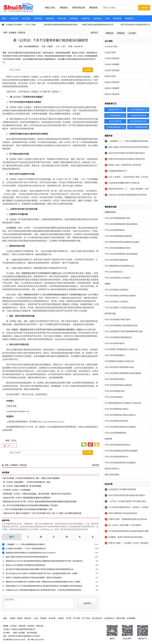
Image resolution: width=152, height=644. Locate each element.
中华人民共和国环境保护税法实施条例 (120, 427)
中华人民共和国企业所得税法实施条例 (120, 296)
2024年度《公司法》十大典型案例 (17, 490)
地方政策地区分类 (138, 121)
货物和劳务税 (110, 212)
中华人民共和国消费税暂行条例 (117, 248)
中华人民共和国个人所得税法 (117, 302)
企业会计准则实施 (112, 70)
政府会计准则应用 (112, 82)
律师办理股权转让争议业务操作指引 (123, 513)
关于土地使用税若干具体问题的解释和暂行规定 (124, 331)
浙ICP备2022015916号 (36, 640)
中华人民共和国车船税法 (115, 379)
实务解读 (38, 18)
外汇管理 (77, 618)
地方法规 (26, 18)
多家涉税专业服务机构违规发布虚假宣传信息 (61, 25)
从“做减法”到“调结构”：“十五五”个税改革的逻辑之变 (26, 549)
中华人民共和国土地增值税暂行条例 (119, 367)
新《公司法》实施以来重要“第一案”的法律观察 (22, 486)
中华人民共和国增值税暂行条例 (117, 218)
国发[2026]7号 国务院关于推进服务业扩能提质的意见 (26, 565)
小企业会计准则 (111, 46)
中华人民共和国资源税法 (115, 355)
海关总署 (52, 618)
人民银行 (61, 618)
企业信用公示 (109, 618)
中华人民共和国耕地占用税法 (117, 409)
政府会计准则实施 (112, 94)
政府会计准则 (110, 76)
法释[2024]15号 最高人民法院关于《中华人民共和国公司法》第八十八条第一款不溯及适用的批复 (42, 513)
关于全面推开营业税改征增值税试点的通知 (122, 242)
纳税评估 (86, 18)
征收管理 (108, 439)
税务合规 (62, 18)
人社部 (36, 618)
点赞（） (11, 445)
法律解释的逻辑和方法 (118, 171)
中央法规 (14, 18)
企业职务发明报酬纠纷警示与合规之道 (124, 183)
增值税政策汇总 (115, 110)
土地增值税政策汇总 (115, 127)
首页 (4, 18)
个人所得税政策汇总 (115, 115)
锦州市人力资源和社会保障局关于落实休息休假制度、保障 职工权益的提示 (34, 578)
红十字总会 (86, 618)
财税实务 (110, 33)
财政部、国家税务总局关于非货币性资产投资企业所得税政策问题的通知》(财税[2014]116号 (52, 330)
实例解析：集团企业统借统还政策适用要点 (126, 537)
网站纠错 (40, 626)
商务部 (20, 618)
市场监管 (43, 618)
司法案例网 (131, 618)
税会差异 (98, 18)
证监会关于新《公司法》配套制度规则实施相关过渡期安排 (27, 498)
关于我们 (14, 626)
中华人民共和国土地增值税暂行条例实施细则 (123, 373)
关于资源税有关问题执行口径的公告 (119, 361)
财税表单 (117, 18)
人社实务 (132, 33)
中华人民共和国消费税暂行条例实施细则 (121, 254)
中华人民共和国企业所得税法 (117, 290)
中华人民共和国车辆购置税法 (117, 260)
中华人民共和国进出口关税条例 (117, 278)
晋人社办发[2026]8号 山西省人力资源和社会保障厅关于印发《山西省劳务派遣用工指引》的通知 (42, 573)
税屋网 (6, 626)
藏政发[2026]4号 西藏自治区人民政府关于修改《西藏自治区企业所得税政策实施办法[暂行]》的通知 (43, 582)
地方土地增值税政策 (138, 127)
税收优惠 (50, 18)
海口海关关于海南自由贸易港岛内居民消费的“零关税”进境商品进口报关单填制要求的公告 (40, 569)
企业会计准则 (110, 52)
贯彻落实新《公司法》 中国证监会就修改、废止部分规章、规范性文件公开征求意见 (37, 494)
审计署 (69, 618)
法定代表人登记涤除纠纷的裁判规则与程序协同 (128, 195)
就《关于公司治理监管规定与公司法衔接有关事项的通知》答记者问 (31, 505)
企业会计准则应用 (112, 58)
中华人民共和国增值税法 (115, 230)
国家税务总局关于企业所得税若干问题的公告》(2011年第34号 (48, 273)
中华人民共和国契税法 (114, 397)
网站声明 (22, 626)
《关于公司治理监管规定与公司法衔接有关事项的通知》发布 (28, 509)
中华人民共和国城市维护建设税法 (118, 337)
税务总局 (28, 618)
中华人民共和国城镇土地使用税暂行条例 (121, 326)
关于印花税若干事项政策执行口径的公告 (121, 349)
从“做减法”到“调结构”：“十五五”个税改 (21, 25)
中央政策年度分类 (138, 115)
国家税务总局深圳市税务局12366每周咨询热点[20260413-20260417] (31, 553)
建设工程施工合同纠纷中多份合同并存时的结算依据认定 (27, 557)
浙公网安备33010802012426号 (14, 640)
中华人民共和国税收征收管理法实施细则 (121, 451)
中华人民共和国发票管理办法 (117, 457)
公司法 (34, 77)
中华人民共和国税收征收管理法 (117, 445)
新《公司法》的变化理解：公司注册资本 (125, 525)
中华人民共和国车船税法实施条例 (118, 385)
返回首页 (94, 33)
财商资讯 (129, 18)
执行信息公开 (97, 618)
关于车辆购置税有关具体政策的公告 (119, 266)
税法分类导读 (115, 121)
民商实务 (22, 33)
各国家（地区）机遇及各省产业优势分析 (125, 165)
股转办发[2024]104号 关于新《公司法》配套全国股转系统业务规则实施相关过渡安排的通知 (40, 502)
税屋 (5, 33)
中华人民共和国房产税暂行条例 (117, 320)
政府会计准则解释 (112, 88)
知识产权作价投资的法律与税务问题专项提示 (127, 153)
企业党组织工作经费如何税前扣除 (122, 489)
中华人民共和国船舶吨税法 (116, 433)
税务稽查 (74, 18)
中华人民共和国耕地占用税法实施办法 (120, 415)
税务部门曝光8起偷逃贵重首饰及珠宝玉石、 (98, 25)
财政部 (13, 618)
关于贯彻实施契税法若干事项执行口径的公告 (123, 403)
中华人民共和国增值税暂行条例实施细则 (121, 224)
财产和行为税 (110, 314)
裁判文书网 (121, 618)
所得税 (107, 284)
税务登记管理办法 (112, 469)
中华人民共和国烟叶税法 (115, 391)
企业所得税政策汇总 (138, 110)
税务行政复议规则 (112, 475)
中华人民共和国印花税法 (115, 343)
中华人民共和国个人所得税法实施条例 (120, 308)
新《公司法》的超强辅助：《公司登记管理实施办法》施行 (27, 482)
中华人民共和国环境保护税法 (117, 421)
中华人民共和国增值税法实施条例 (118, 236)
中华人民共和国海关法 (114, 272)
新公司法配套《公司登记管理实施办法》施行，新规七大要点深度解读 (31, 478)
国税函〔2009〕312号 (19, 228)
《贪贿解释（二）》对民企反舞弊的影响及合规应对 (25, 544)
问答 (107, 18)
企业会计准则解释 (112, 64)
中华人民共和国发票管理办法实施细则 (120, 463)
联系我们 (31, 626)
